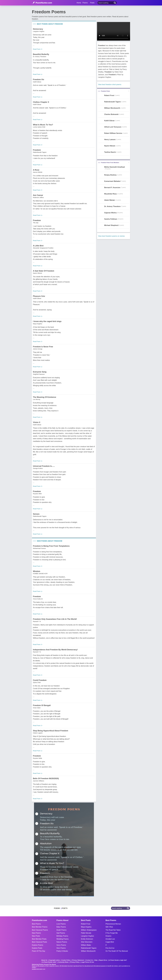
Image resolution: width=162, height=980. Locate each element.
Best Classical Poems (40, 930)
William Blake (86, 945)
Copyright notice (54, 960)
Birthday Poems (62, 936)
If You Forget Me (112, 933)
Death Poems (62, 930)
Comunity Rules (63, 962)
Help (96, 960)
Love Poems (61, 924)
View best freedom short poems (110, 84)
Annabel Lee (110, 939)
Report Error (103, 960)
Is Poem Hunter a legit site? (118, 960)
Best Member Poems (40, 927)
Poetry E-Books (62, 951)
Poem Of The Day (39, 951)
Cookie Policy (66, 960)
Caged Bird (110, 942)
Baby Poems (61, 927)
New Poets (36, 936)
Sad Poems (61, 933)
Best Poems (36, 924)
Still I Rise (109, 927)
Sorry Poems (61, 945)
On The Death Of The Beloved (117, 951)
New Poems (36, 933)
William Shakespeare (89, 930)
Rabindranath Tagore (89, 948)
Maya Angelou (86, 927)
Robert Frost (86, 924)
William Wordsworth (88, 951)
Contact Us (89, 960)
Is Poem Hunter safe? (49, 962)
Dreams (108, 936)
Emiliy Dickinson (87, 939)
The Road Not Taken (113, 930)
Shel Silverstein (87, 942)
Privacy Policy (75, 962)
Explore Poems (38, 945)
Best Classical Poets (39, 942)
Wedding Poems (63, 939)
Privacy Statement (78, 960)
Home (79, 3)
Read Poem (37, 49)
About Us (44, 960)
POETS (65, 908)
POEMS (57, 908)
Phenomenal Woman (113, 924)
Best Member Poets (39, 939)
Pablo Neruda (86, 933)
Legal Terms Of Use (88, 962)
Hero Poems (61, 948)
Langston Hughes (87, 936)
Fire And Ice (110, 948)
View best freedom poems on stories (111, 236)
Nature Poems (62, 942)
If (106, 945)
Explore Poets (37, 948)
